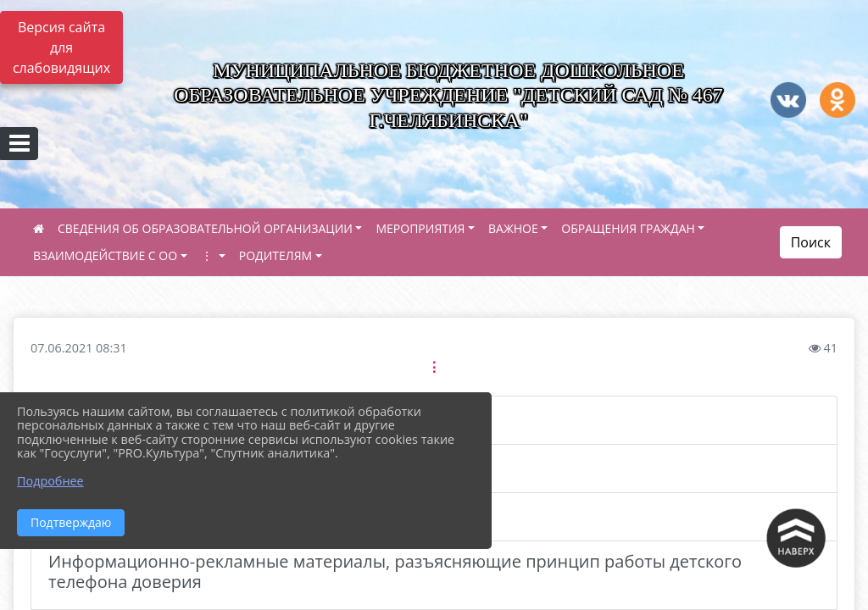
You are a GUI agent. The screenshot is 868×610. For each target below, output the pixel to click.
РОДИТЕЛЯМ (275, 255)
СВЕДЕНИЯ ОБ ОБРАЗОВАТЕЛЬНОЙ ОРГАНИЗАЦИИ (205, 228)
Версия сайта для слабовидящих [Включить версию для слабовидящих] (61, 47)
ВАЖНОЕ (513, 228)
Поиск (811, 242)
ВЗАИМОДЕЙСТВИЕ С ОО (105, 255)
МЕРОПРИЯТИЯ (420, 228)
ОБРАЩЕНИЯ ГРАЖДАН (628, 228)
